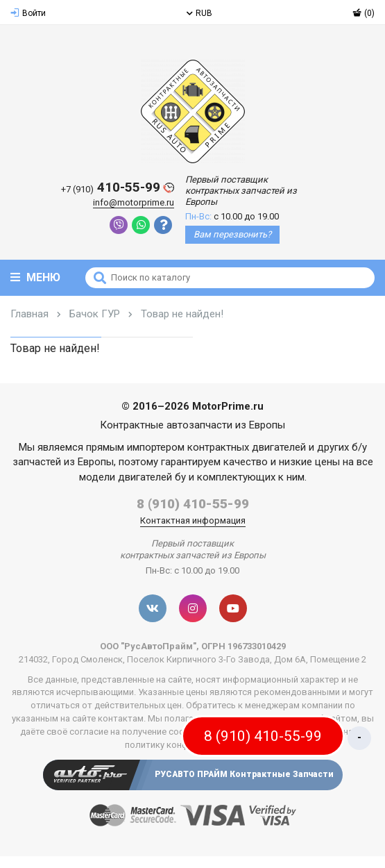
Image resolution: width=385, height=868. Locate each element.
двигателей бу (152, 477)
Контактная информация (193, 520)
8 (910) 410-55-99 (193, 504)
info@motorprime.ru (134, 202)
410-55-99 (118, 188)
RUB (199, 13)
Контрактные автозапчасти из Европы (192, 425)
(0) (363, 13)
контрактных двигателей (247, 447)
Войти (28, 13)
